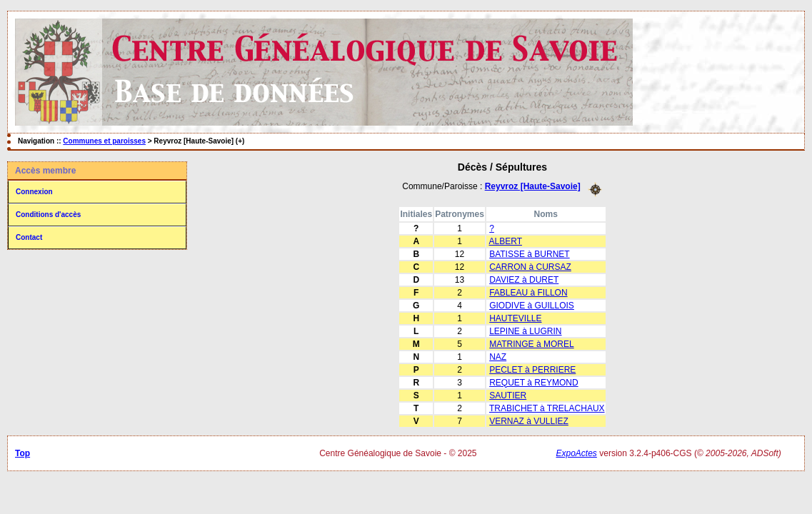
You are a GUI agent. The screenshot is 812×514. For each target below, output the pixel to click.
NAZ (498, 357)
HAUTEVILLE (515, 318)
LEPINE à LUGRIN (525, 331)
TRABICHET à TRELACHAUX (547, 408)
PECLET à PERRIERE (532, 370)
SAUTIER (508, 395)
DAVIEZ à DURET (524, 280)
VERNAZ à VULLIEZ (529, 421)
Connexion (34, 192)
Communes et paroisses (104, 141)
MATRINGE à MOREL (531, 344)
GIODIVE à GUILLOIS (532, 306)
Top (22, 453)
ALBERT (506, 241)
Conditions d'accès (48, 215)
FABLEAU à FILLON (528, 293)
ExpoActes (577, 453)
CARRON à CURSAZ (530, 267)
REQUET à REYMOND (533, 383)
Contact (29, 237)
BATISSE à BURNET (529, 254)
